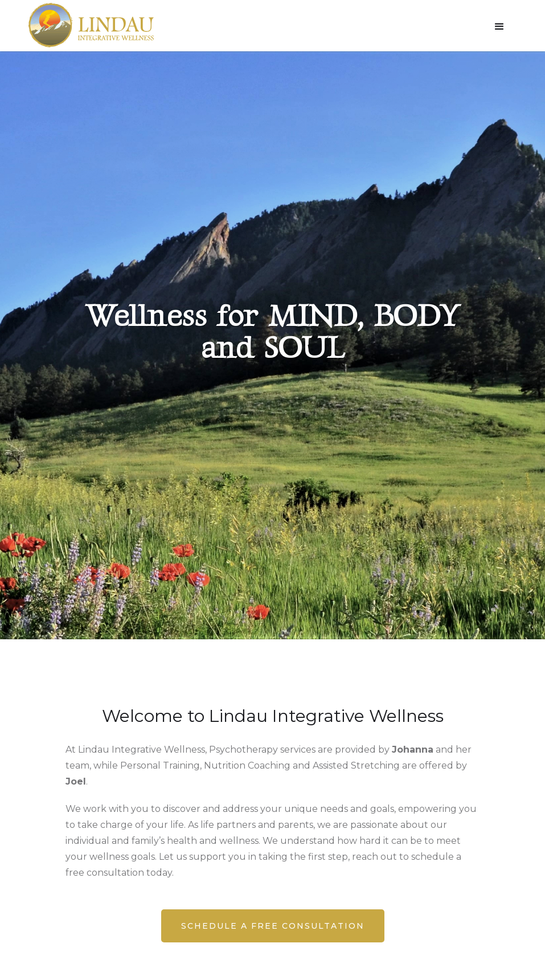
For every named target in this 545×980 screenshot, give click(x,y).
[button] (499, 27)
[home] (91, 25)
